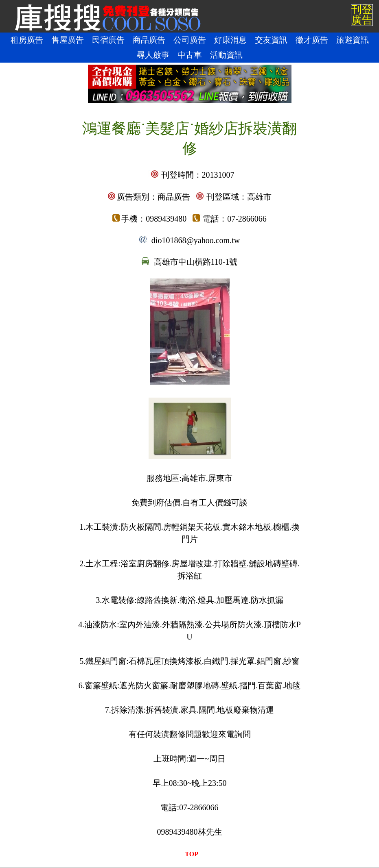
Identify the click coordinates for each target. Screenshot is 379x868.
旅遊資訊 (353, 40)
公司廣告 (190, 40)
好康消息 (230, 40)
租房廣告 (27, 40)
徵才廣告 (312, 40)
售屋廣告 (68, 40)
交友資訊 (271, 40)
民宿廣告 (108, 40)
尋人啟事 (153, 55)
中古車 (190, 55)
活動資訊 (226, 55)
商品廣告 (149, 40)
